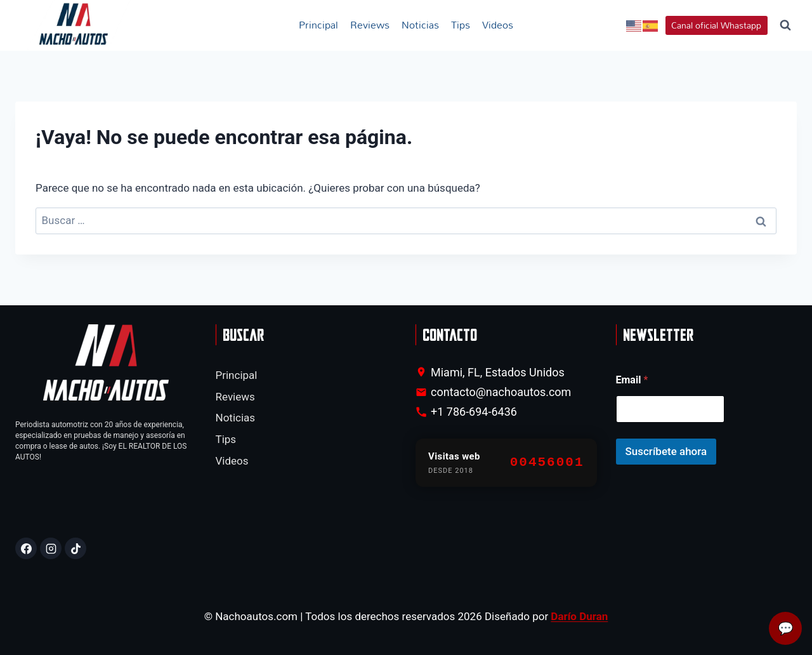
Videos (498, 25)
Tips (461, 25)
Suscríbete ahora (666, 451)
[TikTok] (75, 548)
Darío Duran (579, 616)
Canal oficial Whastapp (716, 25)
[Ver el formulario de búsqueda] (785, 25)
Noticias (420, 25)
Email (632, 380)
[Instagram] (51, 548)
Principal (318, 25)
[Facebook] (26, 548)
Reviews (370, 25)
